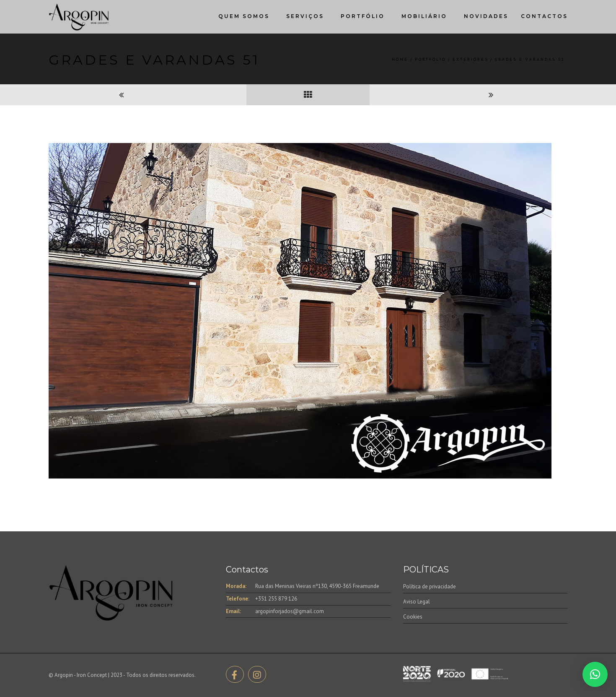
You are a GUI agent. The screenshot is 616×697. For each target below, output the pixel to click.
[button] (595, 674)
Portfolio (430, 59)
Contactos (544, 16)
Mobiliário (424, 16)
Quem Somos (244, 16)
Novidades (486, 16)
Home (400, 59)
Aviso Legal (417, 602)
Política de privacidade (430, 586)
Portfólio (363, 16)
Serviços (305, 16)
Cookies (413, 617)
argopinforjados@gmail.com (290, 611)
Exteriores (470, 59)
